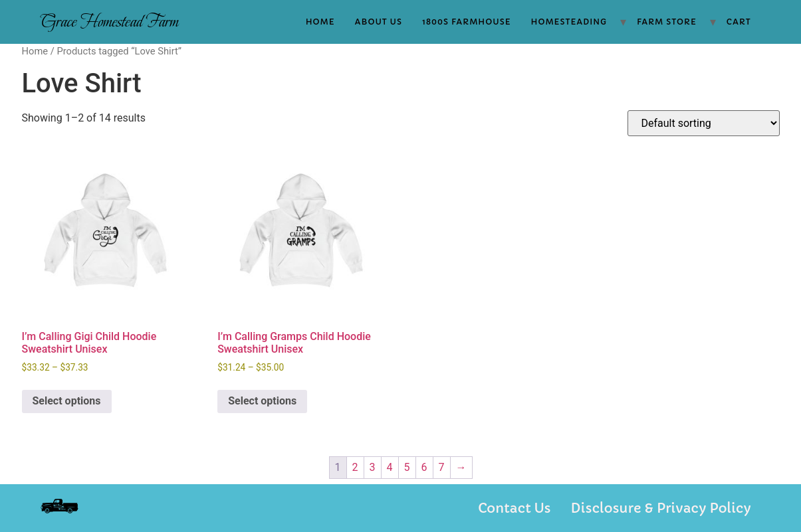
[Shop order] (704, 123)
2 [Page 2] (355, 467)
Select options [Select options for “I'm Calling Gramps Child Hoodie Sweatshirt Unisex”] (262, 401)
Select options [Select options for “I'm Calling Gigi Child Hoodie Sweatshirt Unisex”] (67, 401)
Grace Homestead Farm (109, 22)
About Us (379, 22)
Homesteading (569, 22)
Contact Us (514, 508)
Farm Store (667, 22)
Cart (739, 22)
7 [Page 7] (442, 467)
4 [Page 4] (390, 467)
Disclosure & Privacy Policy (661, 508)
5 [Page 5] (407, 467)
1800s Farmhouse (467, 22)
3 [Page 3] (373, 467)
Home (320, 22)
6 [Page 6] (424, 467)
